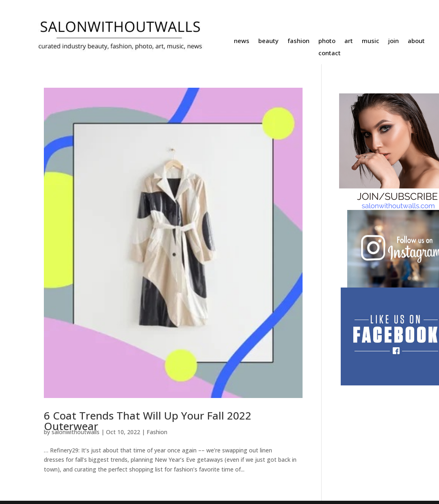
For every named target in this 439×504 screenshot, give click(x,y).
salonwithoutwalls (76, 432)
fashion (298, 41)
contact (330, 53)
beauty (268, 41)
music (371, 41)
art (349, 41)
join (394, 41)
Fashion (157, 432)
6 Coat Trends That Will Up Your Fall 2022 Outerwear (148, 421)
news (242, 41)
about (416, 41)
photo (327, 41)
